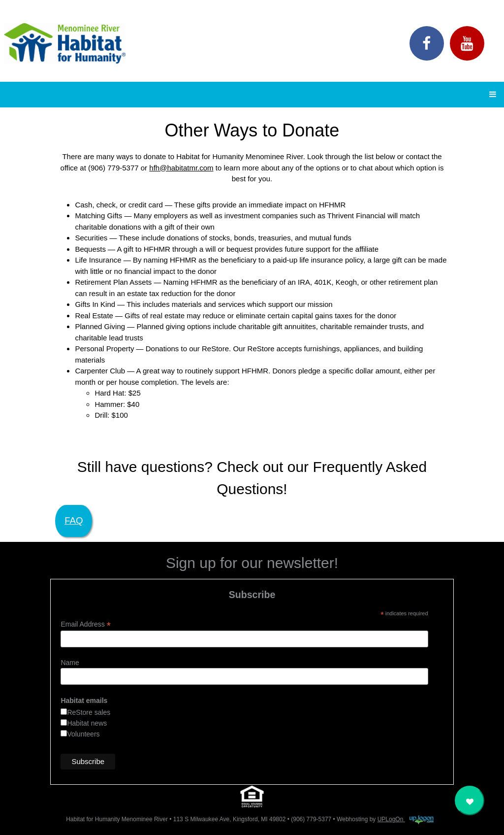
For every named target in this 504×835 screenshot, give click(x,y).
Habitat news (87, 723)
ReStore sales (89, 712)
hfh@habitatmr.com (181, 168)
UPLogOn (406, 819)
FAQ (74, 520)
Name (70, 663)
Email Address (86, 624)
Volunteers (83, 734)
